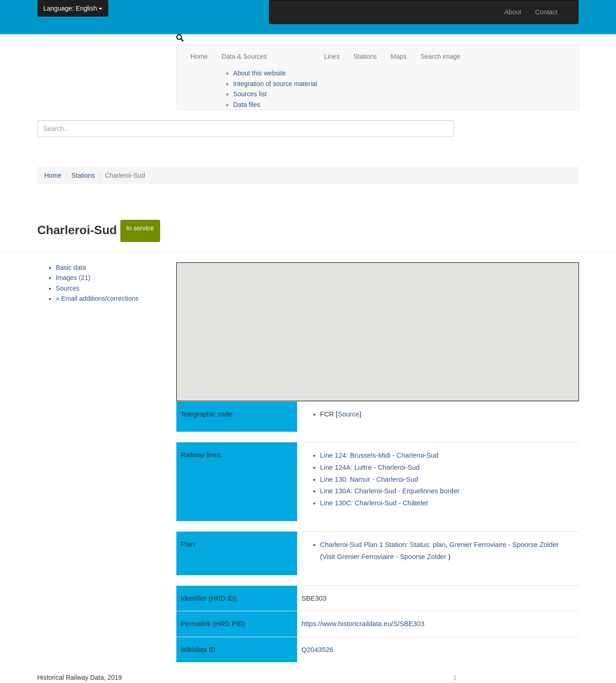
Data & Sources (244, 56)
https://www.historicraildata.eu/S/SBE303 (363, 624)
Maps (398, 56)
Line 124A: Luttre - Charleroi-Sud (370, 467)
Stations (365, 56)
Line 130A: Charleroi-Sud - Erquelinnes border (390, 491)
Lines (332, 56)
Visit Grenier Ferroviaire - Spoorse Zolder (385, 557)
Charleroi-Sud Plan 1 (352, 545)
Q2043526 (317, 650)
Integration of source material (275, 84)
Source (348, 414)
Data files (247, 105)
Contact (546, 12)
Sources (68, 288)
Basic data (71, 267)
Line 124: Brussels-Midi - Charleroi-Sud (380, 455)
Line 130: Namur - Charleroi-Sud (369, 479)
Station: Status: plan (415, 545)
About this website (260, 73)
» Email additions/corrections (97, 298)
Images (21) (73, 278)
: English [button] (73, 8)
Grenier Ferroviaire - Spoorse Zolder (504, 545)
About (513, 12)
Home (199, 56)
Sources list (250, 94)
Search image (440, 56)
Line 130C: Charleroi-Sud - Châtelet (374, 503)
